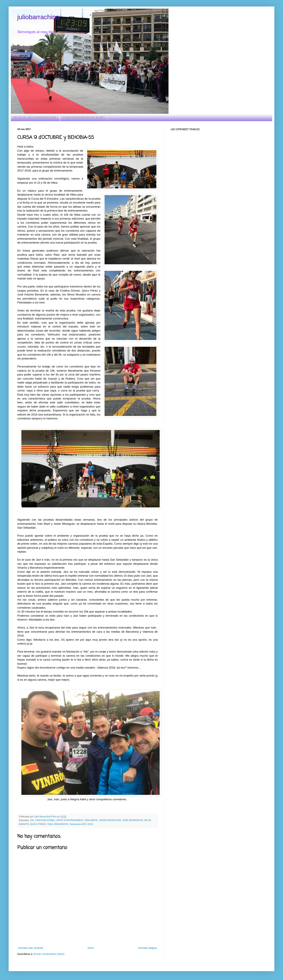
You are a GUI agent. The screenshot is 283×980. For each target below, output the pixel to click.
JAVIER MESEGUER (110, 820)
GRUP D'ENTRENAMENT (70, 820)
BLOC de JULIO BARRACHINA (35, 117)
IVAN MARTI (91, 820)
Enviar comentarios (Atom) (49, 954)
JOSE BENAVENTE (133, 820)
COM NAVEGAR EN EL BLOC (83, 117)
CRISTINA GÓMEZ (45, 820)
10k (32, 820)
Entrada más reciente (31, 948)
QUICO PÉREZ (38, 824)
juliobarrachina (38, 17)
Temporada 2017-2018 (81, 824)
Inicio (91, 948)
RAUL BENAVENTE (58, 824)
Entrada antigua (147, 948)
